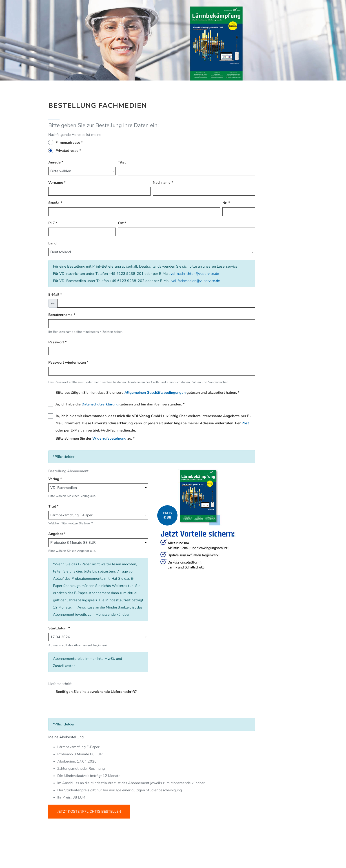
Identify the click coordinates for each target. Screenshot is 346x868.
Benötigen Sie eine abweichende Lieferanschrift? (96, 692)
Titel (122, 162)
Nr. (225, 203)
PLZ (52, 223)
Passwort (56, 342)
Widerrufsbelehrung (109, 438)
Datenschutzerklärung (100, 404)
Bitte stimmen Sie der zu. (94, 438)
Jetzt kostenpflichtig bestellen (89, 812)
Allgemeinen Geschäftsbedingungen (155, 393)
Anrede (54, 162)
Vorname (56, 183)
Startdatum (58, 628)
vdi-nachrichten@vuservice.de (195, 274)
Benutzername (60, 315)
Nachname (162, 183)
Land (52, 243)
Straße (54, 203)
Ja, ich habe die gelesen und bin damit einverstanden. (119, 404)
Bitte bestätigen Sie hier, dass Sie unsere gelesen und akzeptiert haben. (146, 393)
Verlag (54, 479)
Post (245, 423)
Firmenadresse (68, 143)
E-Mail (54, 295)
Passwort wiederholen (67, 362)
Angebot (56, 534)
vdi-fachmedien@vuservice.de (196, 281)
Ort (121, 223)
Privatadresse (67, 151)
